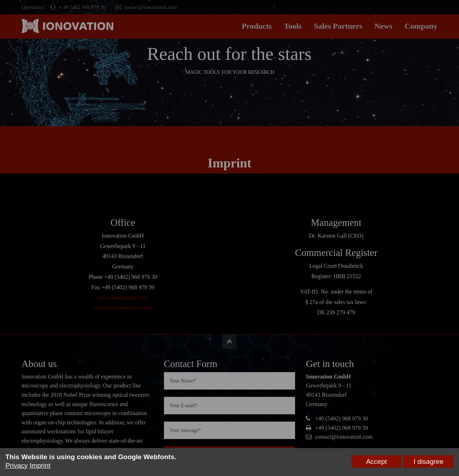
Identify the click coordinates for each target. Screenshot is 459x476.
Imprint (40, 465)
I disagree (428, 461)
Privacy (16, 465)
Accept (377, 461)
